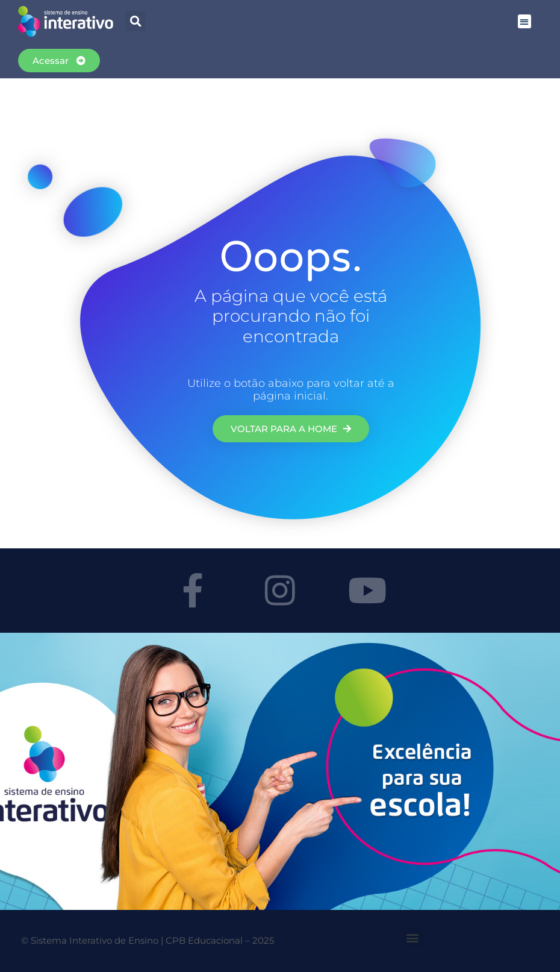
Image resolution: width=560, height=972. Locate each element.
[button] (525, 21)
